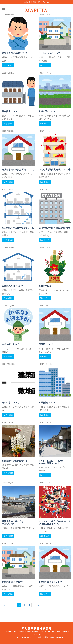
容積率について (46, 344)
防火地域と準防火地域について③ (55, 169)
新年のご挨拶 (45, 286)
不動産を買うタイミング (50, 582)
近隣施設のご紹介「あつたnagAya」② (15, 522)
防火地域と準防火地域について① (55, 228)
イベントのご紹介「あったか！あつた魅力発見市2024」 (55, 522)
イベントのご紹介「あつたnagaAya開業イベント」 (51, 462)
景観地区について (47, 111)
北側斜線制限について (13, 582)
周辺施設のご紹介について (15, 461)
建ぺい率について (11, 402)
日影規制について (47, 402)
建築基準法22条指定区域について (18, 169)
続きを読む (8, 65)
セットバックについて (49, 53)
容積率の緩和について (13, 286)
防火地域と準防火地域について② (18, 228)
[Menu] (4, 9)
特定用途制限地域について (15, 53)
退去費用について (11, 111)
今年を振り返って (11, 344)
